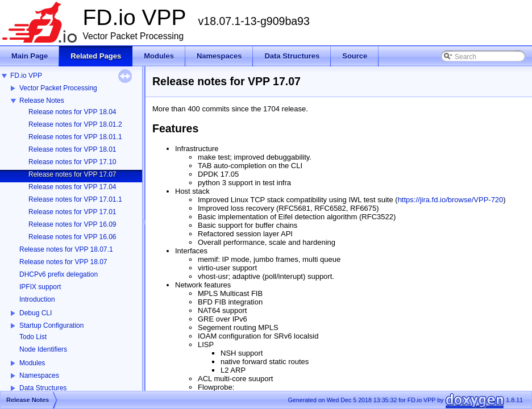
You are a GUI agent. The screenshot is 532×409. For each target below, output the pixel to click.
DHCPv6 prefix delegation (59, 274)
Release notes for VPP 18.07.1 (66, 249)
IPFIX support (40, 287)
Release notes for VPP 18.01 (72, 149)
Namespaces (39, 375)
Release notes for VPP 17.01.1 (75, 199)
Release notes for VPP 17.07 (72, 174)
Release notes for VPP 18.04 (72, 112)
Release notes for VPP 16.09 (72, 224)
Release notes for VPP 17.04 (72, 187)
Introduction (37, 299)
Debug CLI (36, 313)
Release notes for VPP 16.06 (72, 237)
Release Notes (42, 101)
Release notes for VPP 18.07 (63, 262)
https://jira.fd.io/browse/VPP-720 (451, 200)
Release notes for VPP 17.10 (72, 162)
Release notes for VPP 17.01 (72, 212)
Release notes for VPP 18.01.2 (75, 124)
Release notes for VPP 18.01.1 (75, 137)
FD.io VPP (26, 76)
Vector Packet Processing (58, 88)
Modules (32, 363)
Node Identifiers (43, 349)
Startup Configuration (51, 325)
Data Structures (43, 388)
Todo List (33, 337)
